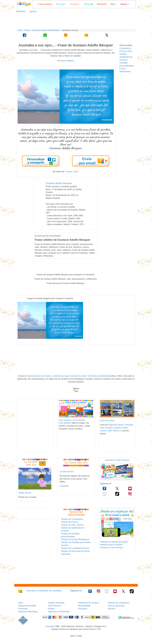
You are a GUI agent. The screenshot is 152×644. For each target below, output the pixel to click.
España (109, 428)
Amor (76, 172)
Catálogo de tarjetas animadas (114, 542)
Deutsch (112, 609)
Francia (103, 431)
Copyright (50, 626)
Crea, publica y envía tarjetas (72, 420)
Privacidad (23, 609)
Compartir (64, 486)
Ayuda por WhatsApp (28, 612)
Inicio (20, 30)
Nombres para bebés (97, 376)
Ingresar (32, 11)
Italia (110, 431)
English (51, 609)
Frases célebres (45, 4)
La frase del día (66, 472)
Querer (69, 172)
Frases (27, 30)
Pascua (123, 51)
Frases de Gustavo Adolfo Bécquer (46, 30)
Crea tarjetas (65, 423)
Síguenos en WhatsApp (59, 612)
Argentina (113, 425)
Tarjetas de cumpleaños (119, 603)
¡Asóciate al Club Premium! (117, 460)
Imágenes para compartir (111, 545)
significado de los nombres (40, 376)
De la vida (89, 4)
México (117, 431)
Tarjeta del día (25, 493)
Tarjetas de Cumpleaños (72, 519)
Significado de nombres (89, 603)
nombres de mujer (61, 376)
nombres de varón (78, 376)
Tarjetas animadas (56, 603)
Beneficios (21, 11)
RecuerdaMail (84, 606)
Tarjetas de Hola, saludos (72, 525)
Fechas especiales (116, 606)
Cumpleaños (125, 48)
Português (83, 609)
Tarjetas (125, 4)
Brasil (121, 425)
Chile (102, 428)
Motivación (102, 4)
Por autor (61, 4)
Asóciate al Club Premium (112, 548)
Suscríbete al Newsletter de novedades (44, 591)
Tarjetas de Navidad (27, 606)
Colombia (129, 425)
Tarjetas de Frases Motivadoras (75, 539)
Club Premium (54, 606)
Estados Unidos (121, 428)
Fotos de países (107, 421)
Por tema (75, 4)
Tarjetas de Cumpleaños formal (75, 548)
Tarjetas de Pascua (70, 522)
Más (113, 4)
